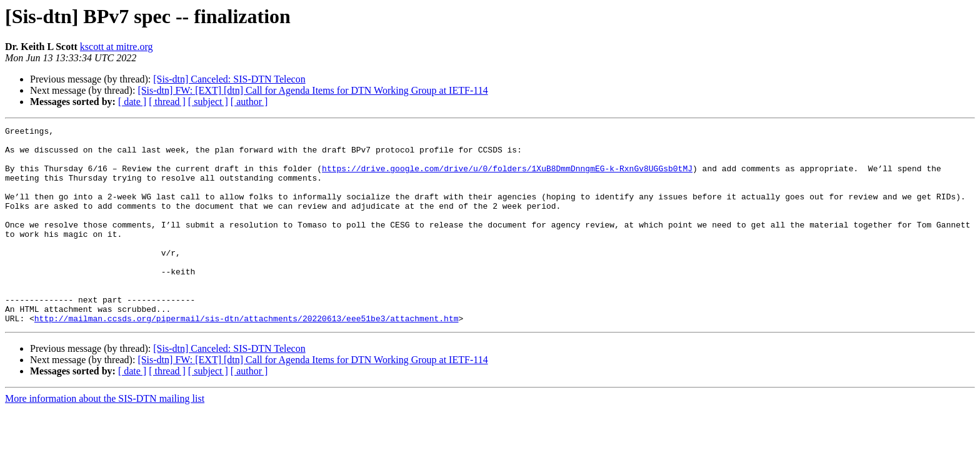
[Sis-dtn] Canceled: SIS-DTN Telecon (229, 79)
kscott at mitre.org (117, 47)
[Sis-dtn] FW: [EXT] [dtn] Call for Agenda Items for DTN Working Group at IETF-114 (312, 90)
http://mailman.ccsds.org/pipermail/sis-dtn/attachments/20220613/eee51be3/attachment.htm (247, 357)
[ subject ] (208, 102)
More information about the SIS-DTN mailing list (105, 438)
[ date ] (132, 102)
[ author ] (249, 102)
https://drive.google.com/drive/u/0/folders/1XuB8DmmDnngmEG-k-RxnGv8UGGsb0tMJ (507, 177)
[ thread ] (167, 102)
